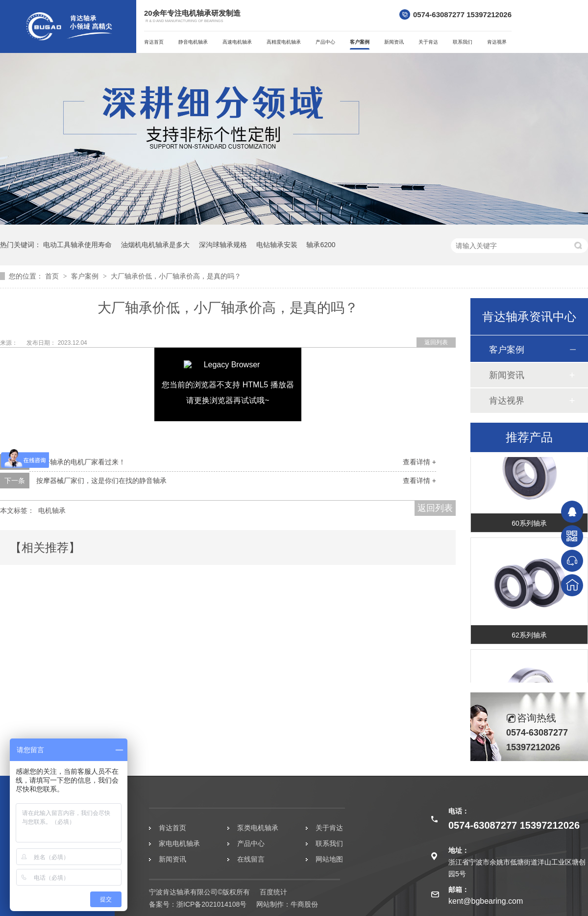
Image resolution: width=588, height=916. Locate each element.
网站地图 (329, 859)
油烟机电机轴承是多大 (155, 245)
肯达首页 (154, 42)
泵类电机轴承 (258, 828)
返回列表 (436, 342)
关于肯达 (428, 42)
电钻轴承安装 (277, 245)
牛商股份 (304, 904)
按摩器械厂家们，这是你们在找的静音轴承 (101, 481)
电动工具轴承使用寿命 (77, 245)
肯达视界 (497, 42)
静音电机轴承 (193, 42)
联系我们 (463, 42)
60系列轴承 (529, 526)
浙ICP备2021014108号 (211, 904)
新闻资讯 (394, 42)
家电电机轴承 (179, 843)
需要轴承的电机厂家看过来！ (81, 462)
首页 (53, 276)
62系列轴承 (529, 637)
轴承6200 (321, 245)
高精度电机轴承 (284, 42)
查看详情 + (419, 462)
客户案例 (360, 42)
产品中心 (325, 42)
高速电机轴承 (237, 42)
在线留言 (251, 859)
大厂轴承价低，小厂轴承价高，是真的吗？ (176, 276)
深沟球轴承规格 (223, 245)
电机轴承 (52, 510)
